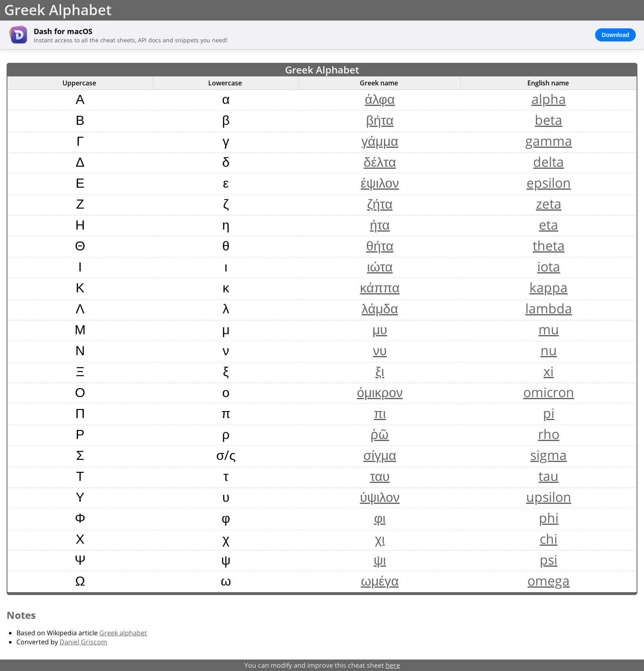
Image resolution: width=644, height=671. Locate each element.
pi (549, 413)
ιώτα (380, 266)
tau (549, 476)
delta (549, 162)
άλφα (380, 99)
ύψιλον (380, 497)
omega (549, 580)
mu (549, 329)
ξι (380, 371)
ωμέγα (380, 580)
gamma (549, 141)
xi (549, 371)
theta (549, 245)
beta (549, 120)
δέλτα (380, 162)
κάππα (380, 287)
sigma (549, 455)
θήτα (380, 245)
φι (380, 518)
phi (549, 518)
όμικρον (380, 392)
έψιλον (380, 183)
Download (615, 35)
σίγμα (380, 455)
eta (549, 224)
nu (549, 350)
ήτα (380, 224)
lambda (549, 308)
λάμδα (380, 308)
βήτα (380, 120)
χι (380, 539)
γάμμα (380, 141)
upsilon (549, 497)
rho (549, 434)
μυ (380, 329)
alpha (549, 99)
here (393, 665)
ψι (380, 560)
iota (549, 266)
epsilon (549, 183)
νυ (380, 350)
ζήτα (380, 203)
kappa (549, 287)
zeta (549, 203)
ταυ (380, 476)
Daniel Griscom (83, 642)
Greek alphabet (123, 633)
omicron (549, 392)
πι (380, 413)
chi (549, 539)
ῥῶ (380, 434)
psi (549, 560)
